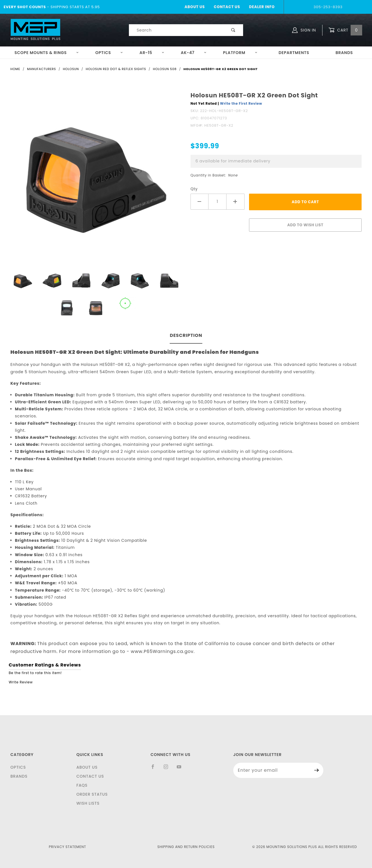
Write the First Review (241, 103)
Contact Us (227, 7)
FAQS (82, 785)
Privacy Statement (68, 847)
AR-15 (152, 53)
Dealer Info (262, 7)
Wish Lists (88, 803)
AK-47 (194, 53)
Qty (194, 189)
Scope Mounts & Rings (47, 53)
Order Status (92, 794)
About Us (195, 7)
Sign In (304, 30)
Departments (294, 53)
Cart (345, 30)
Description (186, 335)
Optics (109, 53)
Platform (240, 53)
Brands (344, 53)
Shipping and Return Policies (186, 847)
